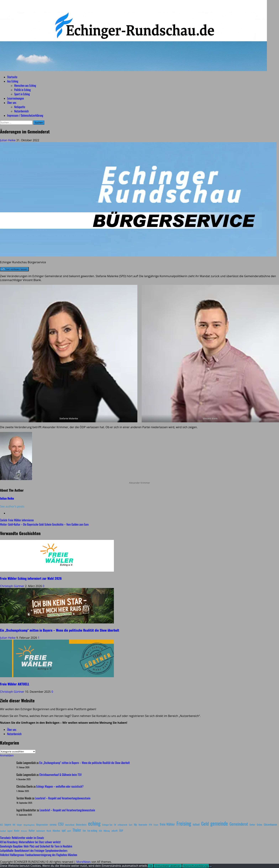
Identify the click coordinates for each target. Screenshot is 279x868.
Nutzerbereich (21, 111)
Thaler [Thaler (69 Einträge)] (77, 830)
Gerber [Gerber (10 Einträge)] (252, 825)
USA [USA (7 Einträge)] (100, 831)
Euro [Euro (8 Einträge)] (131, 825)
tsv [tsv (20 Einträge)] (84, 830)
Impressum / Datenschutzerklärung (25, 115)
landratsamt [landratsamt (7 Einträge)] (41, 831)
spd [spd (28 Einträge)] (64, 830)
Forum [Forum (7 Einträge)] (156, 825)
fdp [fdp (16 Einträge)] (135, 824)
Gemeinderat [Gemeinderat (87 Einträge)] (239, 824)
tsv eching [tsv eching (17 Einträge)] (92, 830)
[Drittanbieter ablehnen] (211, 867)
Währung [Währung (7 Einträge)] (107, 831)
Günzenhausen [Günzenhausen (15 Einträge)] (270, 824)
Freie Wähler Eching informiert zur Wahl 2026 (31, 578)
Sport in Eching (22, 94)
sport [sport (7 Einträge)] (69, 831)
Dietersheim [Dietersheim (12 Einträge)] (81, 825)
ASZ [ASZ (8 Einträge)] (1, 825)
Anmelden (7, 755)
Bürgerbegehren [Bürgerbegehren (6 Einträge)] (29, 825)
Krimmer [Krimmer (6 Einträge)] (24, 831)
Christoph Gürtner (12, 586)
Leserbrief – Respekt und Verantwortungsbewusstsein (63, 798)
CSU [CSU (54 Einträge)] (61, 824)
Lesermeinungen (15, 98)
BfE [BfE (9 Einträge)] (14, 825)
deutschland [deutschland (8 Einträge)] (70, 825)
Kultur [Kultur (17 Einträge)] (32, 830)
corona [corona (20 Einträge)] (53, 824)
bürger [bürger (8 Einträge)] (19, 825)
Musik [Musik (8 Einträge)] (49, 831)
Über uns (12, 103)
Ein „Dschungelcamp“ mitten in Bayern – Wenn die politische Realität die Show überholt (60, 630)
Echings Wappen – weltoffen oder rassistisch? (60, 786)
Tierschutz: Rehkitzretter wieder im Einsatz (22, 838)
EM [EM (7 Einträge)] (115, 825)
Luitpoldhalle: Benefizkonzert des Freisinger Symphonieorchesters (34, 851)
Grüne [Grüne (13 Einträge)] (259, 824)
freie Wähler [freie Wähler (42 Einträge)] (167, 824)
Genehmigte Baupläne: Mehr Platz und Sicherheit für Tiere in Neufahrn (36, 846)
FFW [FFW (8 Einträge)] (151, 825)
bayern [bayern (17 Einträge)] (8, 824)
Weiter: (44, 524)
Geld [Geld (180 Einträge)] (205, 824)
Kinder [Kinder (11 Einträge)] (17, 831)
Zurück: (17, 520)
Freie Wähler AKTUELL (15, 684)
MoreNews (84, 862)
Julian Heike (8, 140)
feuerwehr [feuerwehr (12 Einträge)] (143, 825)
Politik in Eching (23, 90)
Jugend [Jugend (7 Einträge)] (10, 831)
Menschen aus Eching (25, 85)
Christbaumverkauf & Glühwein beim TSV (60, 775)
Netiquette (20, 107)
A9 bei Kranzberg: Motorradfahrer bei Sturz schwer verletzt (30, 842)
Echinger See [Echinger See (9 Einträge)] (107, 825)
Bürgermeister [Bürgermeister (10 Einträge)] (42, 825)
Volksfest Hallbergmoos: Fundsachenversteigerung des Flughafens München (39, 855)
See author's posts (12, 506)
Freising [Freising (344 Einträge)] (184, 823)
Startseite (12, 77)
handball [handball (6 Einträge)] (3, 831)
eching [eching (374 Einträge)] (94, 823)
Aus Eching (13, 81)
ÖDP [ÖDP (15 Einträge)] (121, 831)
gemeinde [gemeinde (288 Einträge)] (219, 823)
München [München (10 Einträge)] (56, 831)
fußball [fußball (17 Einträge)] (196, 824)
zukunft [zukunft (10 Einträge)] (114, 831)
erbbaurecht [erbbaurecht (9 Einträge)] (123, 825)
